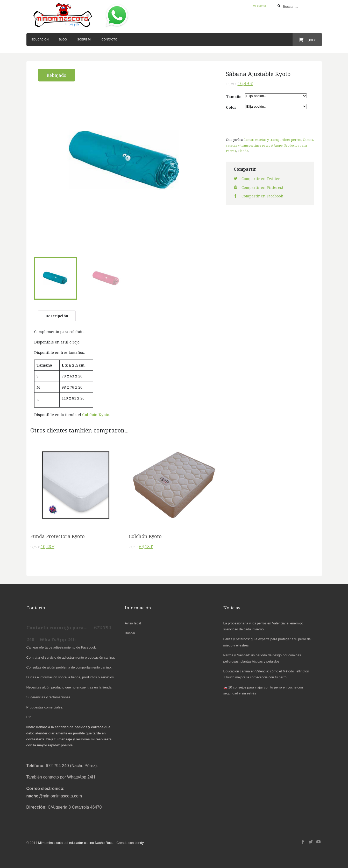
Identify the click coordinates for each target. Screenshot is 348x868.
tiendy (139, 842)
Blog (63, 39)
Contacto (109, 39)
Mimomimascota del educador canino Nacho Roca (76, 842)
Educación (40, 39)
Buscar (130, 632)
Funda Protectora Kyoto (58, 535)
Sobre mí (84, 39)
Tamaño (234, 97)
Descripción (57, 315)
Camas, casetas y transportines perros (272, 140)
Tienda (243, 151)
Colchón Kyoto (96, 414)
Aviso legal (133, 622)
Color (231, 107)
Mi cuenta (260, 6)
